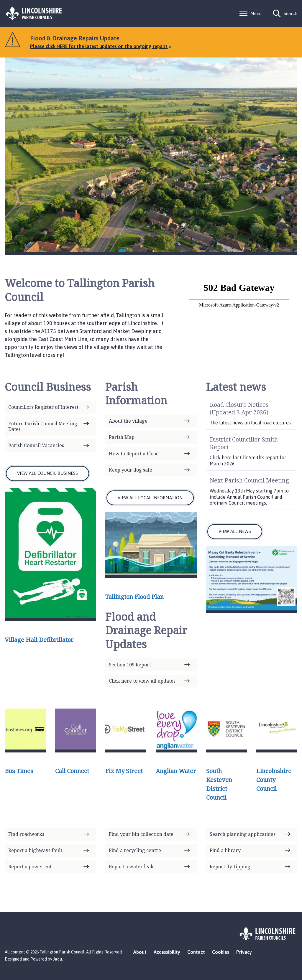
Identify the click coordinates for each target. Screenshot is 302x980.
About (140, 952)
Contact (196, 952)
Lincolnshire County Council (274, 780)
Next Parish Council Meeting (249, 480)
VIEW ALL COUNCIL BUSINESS (47, 473)
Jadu (58, 959)
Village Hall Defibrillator (39, 640)
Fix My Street (124, 771)
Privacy (244, 952)
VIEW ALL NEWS (235, 531)
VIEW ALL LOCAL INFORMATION (150, 498)
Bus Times (19, 771)
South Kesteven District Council (219, 784)
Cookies (221, 952)
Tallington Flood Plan (134, 597)
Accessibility (167, 952)
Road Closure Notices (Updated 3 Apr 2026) (239, 408)
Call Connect (72, 771)
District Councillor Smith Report (244, 443)
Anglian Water (176, 771)
